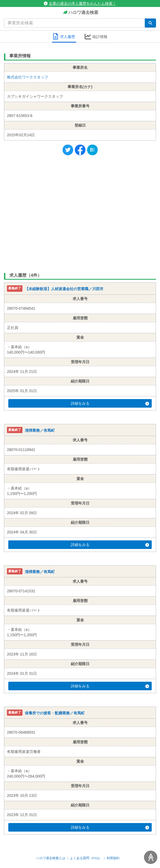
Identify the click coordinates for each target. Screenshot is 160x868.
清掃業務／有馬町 (40, 430)
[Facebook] (80, 150)
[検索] (150, 23)
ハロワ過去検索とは (51, 858)
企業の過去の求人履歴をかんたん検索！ (80, 3)
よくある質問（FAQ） (86, 858)
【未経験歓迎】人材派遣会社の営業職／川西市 (64, 289)
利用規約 (113, 858)
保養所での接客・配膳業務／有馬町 (55, 713)
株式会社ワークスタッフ (28, 77)
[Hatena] (92, 150)
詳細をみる (110, 403)
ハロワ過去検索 (80, 13)
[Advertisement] (80, 213)
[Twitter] (68, 150)
